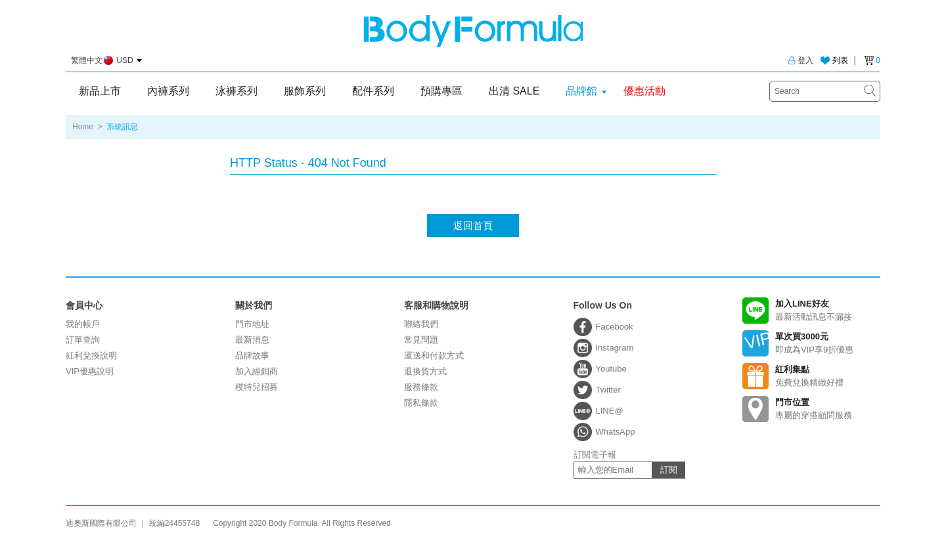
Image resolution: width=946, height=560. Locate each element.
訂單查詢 (83, 340)
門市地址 (252, 324)
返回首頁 (473, 226)
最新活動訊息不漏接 (811, 311)
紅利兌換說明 (91, 355)
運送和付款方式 (434, 355)
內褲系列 (168, 91)
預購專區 (441, 91)
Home (83, 127)
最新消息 (252, 340)
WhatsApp (616, 432)
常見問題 (421, 340)
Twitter (608, 390)
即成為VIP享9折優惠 (811, 343)
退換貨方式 (425, 371)
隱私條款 (421, 403)
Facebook (615, 327)
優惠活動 (644, 91)
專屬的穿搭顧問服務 (811, 409)
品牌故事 (252, 355)
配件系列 (373, 91)
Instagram (615, 348)
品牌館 (581, 91)
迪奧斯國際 (473, 31)
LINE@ (610, 411)
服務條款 (421, 387)
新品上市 (100, 91)
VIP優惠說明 (90, 371)
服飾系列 (305, 91)
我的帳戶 (83, 324)
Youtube (611, 369)
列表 (840, 60)
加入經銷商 (257, 371)
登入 (801, 60)
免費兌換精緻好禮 (811, 376)
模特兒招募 (257, 387)
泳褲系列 (236, 91)
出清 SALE (514, 91)
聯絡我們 (421, 324)
